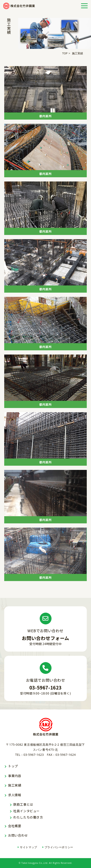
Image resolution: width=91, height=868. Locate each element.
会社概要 (15, 826)
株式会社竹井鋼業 (19, 6)
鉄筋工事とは (23, 804)
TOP (65, 53)
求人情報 (15, 795)
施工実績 (15, 785)
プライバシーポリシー (59, 847)
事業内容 (15, 776)
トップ (13, 766)
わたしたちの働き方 (28, 817)
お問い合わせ (18, 835)
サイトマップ (29, 847)
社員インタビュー (26, 811)
